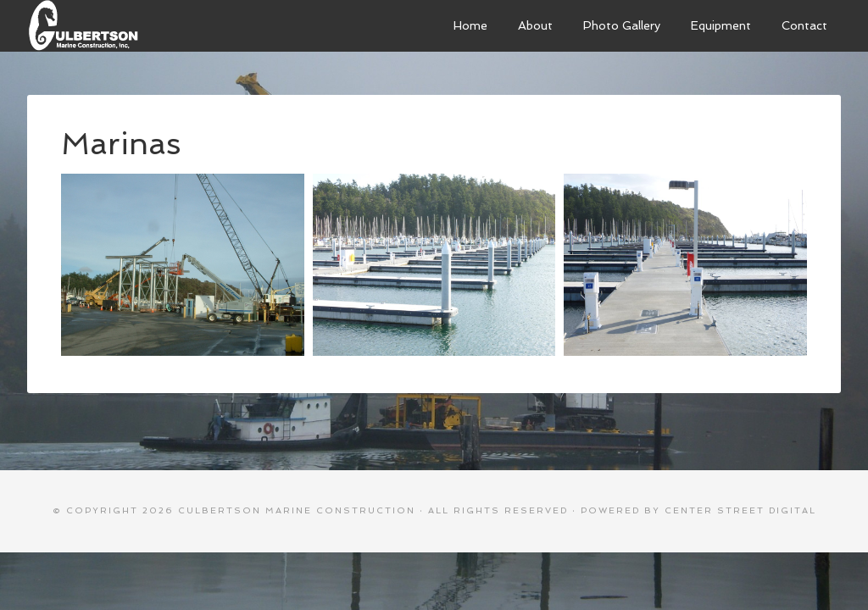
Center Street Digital (740, 510)
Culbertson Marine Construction (154, 25)
